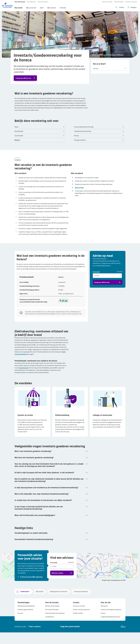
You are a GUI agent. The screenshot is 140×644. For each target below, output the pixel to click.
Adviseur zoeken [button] (58, 582)
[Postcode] (108, 275)
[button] (8, 6)
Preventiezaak (23, 376)
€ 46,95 (63, 306)
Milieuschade (79, 189)
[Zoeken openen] (120, 7)
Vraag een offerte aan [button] (24, 79)
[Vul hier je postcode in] (108, 278)
